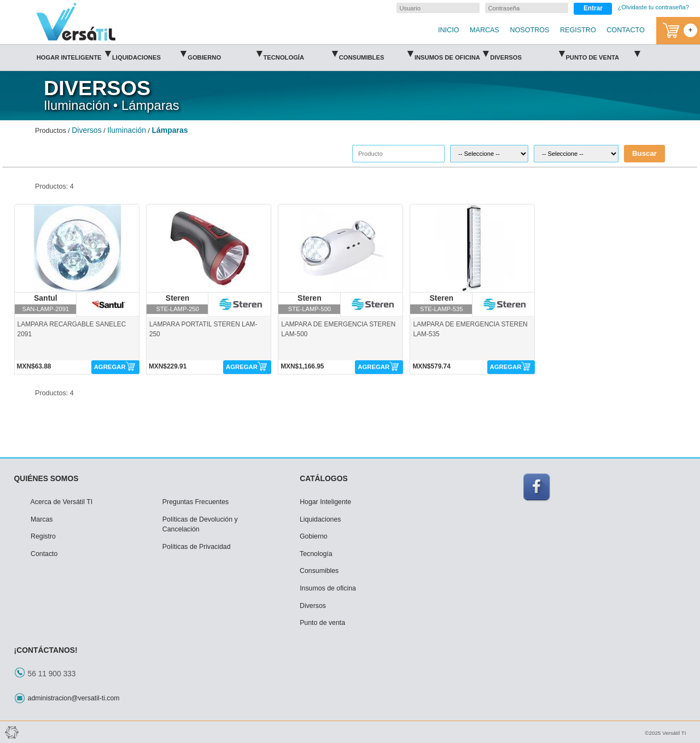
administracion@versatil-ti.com (74, 698)
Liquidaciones (149, 54)
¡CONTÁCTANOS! (46, 650)
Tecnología (300, 54)
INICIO (448, 30)
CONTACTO (626, 30)
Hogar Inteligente (74, 54)
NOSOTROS (529, 30)
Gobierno (224, 54)
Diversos (527, 54)
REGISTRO (578, 30)
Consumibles (376, 54)
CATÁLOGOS (324, 478)
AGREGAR (110, 367)
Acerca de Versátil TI (62, 502)
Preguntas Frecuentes (196, 502)
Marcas (42, 519)
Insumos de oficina (451, 54)
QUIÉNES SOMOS (46, 478)
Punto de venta (602, 54)
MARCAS (485, 30)
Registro (43, 536)
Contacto (44, 554)
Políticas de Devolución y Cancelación (200, 525)
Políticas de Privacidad (197, 547)
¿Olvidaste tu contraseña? (653, 7)
